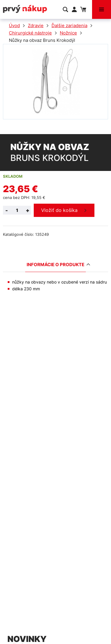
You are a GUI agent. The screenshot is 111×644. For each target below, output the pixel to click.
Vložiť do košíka (59, 210)
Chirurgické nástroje (30, 33)
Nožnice (68, 33)
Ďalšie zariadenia (69, 25)
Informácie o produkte (56, 265)
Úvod (14, 25)
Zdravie (36, 25)
